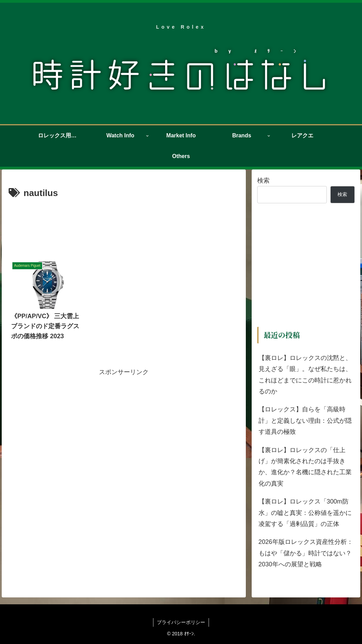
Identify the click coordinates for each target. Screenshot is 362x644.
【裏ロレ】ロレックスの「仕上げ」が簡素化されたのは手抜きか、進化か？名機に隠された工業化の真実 (305, 467)
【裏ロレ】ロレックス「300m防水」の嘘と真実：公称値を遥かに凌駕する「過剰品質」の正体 (305, 513)
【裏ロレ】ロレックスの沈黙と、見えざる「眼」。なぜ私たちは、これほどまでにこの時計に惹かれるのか (305, 375)
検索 (263, 180)
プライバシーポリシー (181, 622)
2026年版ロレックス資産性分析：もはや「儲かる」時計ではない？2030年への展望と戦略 (306, 553)
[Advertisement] (124, 222)
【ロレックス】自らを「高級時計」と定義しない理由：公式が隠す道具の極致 (305, 421)
